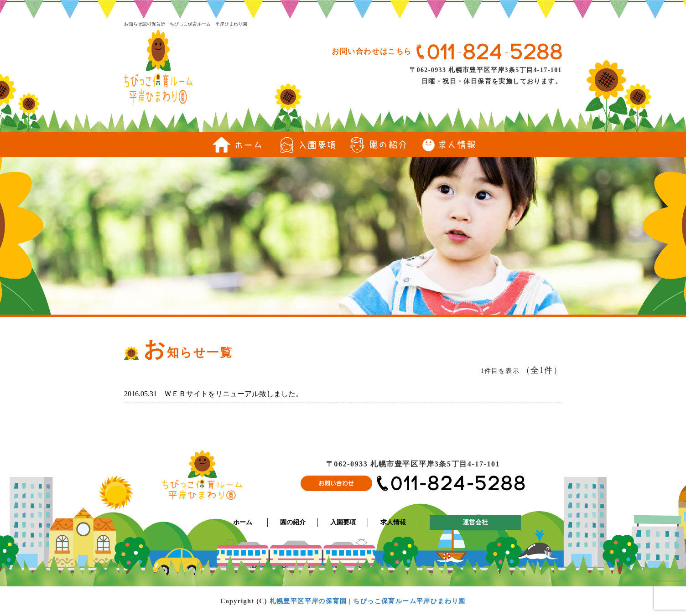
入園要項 (343, 522)
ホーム (243, 522)
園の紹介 (293, 522)
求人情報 (393, 522)
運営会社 (475, 522)
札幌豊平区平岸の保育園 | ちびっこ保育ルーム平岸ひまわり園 (368, 601)
